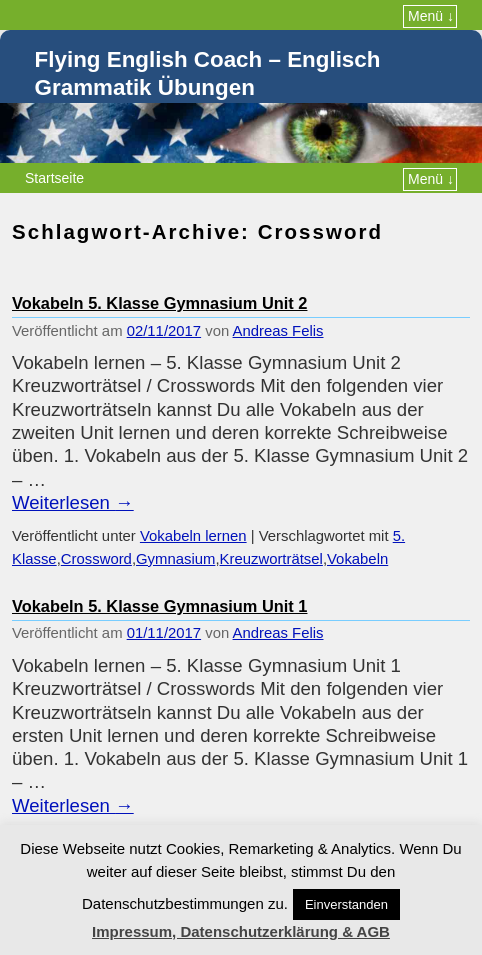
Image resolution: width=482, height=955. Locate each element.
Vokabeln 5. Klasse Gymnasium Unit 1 (159, 606)
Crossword (96, 559)
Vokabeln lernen (193, 536)
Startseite (54, 178)
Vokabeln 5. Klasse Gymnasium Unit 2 (159, 303)
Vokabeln (357, 559)
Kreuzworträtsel (271, 559)
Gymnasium (175, 559)
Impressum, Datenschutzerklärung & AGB (241, 931)
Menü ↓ (431, 16)
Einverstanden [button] (346, 904)
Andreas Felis (278, 331)
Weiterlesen (73, 502)
